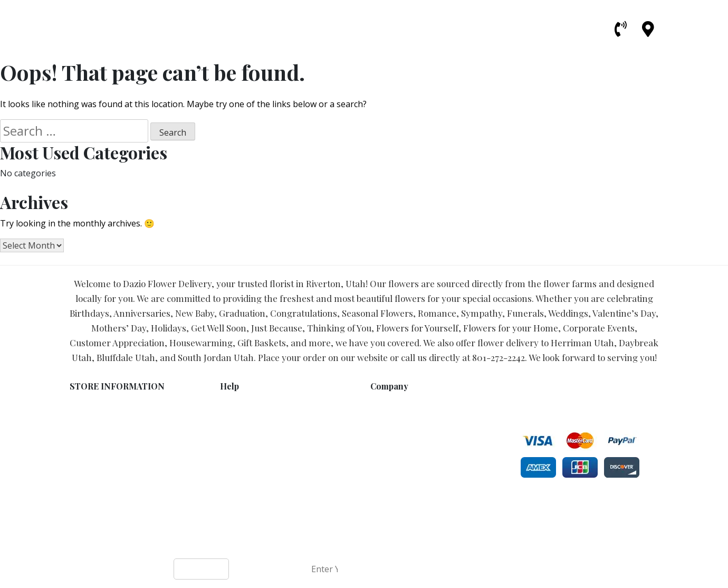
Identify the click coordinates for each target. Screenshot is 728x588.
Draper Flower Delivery (411, 429)
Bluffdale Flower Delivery (415, 418)
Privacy (233, 418)
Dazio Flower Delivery (326, 541)
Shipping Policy (248, 429)
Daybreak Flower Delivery (416, 462)
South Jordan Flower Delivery (423, 451)
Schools (384, 506)
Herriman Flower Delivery (416, 407)
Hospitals (388, 484)
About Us (237, 440)
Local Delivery (245, 451)
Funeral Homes (398, 473)
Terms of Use (245, 407)
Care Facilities (396, 518)
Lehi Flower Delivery (406, 440)
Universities (392, 495)
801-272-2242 (499, 357)
